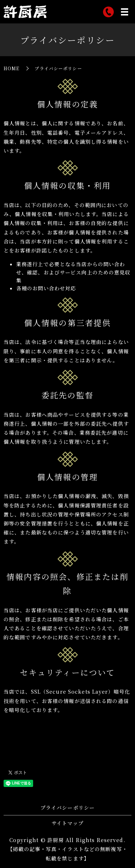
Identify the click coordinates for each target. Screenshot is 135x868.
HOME (12, 68)
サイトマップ (67, 823)
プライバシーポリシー (67, 807)
